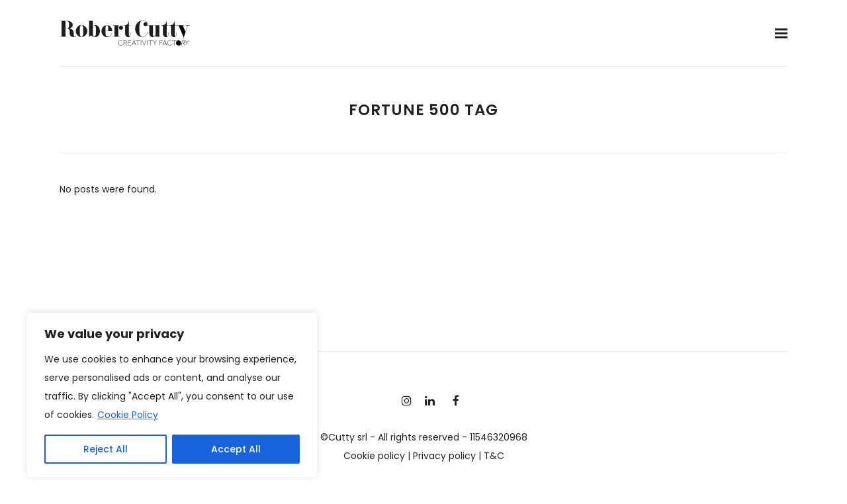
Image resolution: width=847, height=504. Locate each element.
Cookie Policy (128, 415)
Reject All (106, 449)
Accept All (236, 449)
